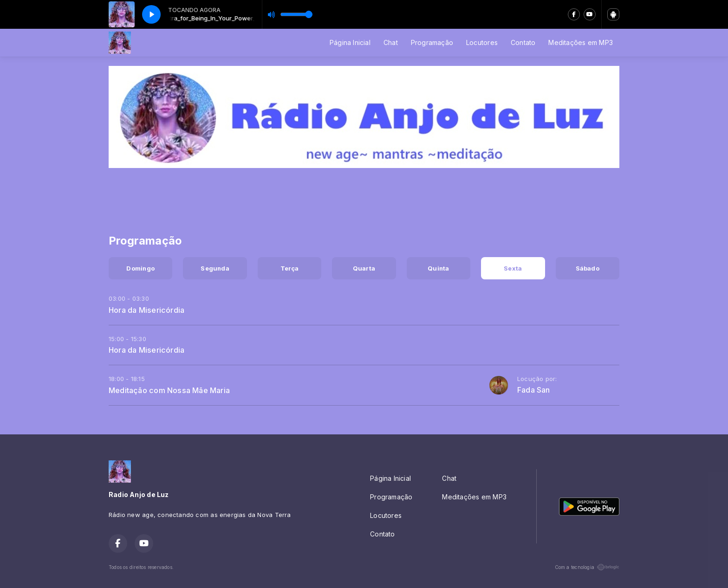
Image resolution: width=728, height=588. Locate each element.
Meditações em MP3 (581, 42)
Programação (432, 42)
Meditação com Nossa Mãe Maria (169, 390)
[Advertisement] (364, 195)
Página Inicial (350, 42)
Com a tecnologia (587, 567)
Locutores (482, 42)
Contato (523, 42)
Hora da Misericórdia (146, 310)
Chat (391, 42)
